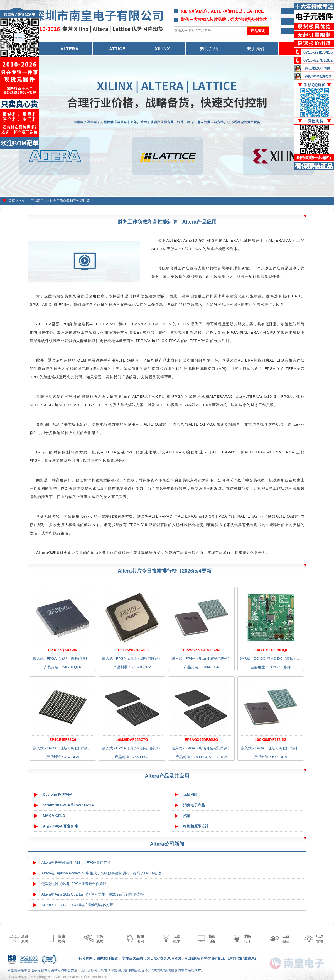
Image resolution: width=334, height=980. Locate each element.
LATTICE (116, 49)
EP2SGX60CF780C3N (202, 650)
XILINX (162, 49)
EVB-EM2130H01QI (271, 650)
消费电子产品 (194, 805)
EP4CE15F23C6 (63, 740)
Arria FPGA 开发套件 (60, 826)
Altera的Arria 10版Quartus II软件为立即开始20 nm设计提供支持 (93, 894)
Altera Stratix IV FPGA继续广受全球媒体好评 (78, 905)
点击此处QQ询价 (317, 68)
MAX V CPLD (54, 816)
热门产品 (209, 49)
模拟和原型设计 (196, 826)
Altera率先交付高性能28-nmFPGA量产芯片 (76, 863)
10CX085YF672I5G (271, 740)
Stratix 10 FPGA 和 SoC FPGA (68, 805)
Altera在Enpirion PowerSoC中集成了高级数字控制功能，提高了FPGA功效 (101, 873)
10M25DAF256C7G (132, 740)
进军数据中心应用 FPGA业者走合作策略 (74, 884)
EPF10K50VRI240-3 (132, 650)
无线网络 (190, 795)
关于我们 (256, 49)
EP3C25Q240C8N (63, 650)
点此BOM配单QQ (318, 76)
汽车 (187, 816)
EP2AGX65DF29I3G (202, 740)
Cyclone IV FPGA (58, 795)
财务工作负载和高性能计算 (70, 201)
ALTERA (70, 49)
